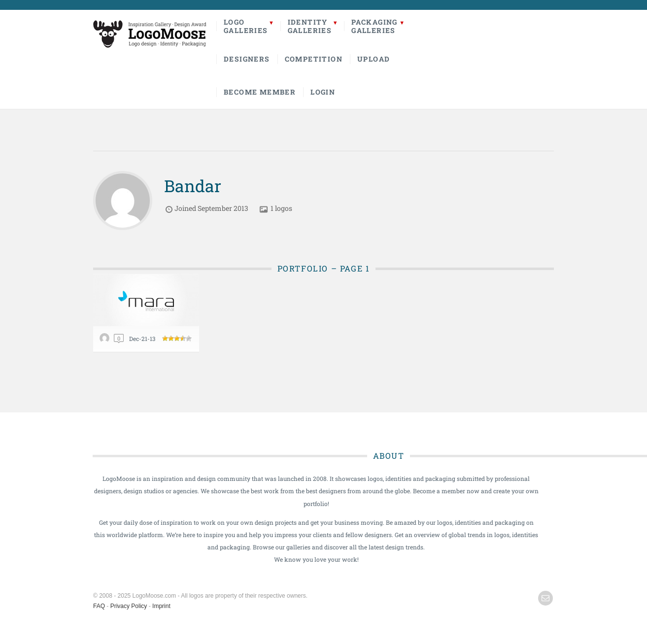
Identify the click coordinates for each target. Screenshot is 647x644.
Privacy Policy (129, 606)
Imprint (161, 606)
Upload (374, 59)
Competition (314, 59)
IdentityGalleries (310, 26)
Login (323, 92)
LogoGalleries (246, 26)
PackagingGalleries (375, 26)
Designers (247, 59)
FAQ (99, 606)
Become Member (260, 92)
